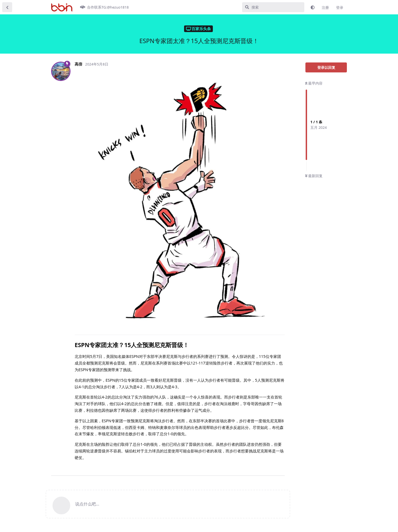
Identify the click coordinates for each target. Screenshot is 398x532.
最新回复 (314, 176)
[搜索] (273, 7)
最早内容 (314, 83)
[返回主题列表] (7, 7)
